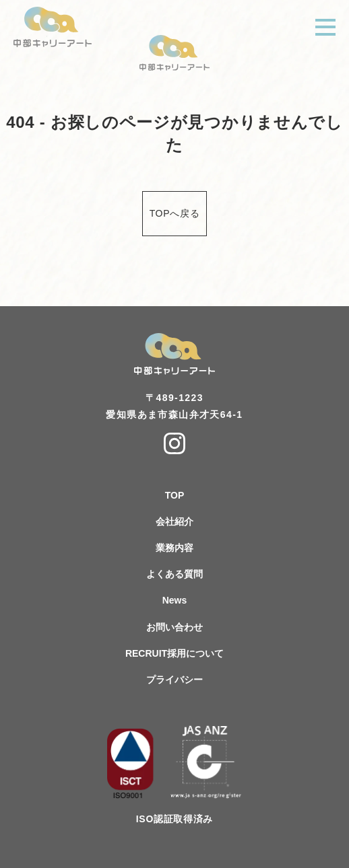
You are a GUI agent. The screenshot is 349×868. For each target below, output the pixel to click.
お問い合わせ (174, 627)
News (175, 600)
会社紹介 (174, 521)
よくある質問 (174, 574)
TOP (175, 495)
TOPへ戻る (175, 213)
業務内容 (174, 548)
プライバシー (174, 680)
